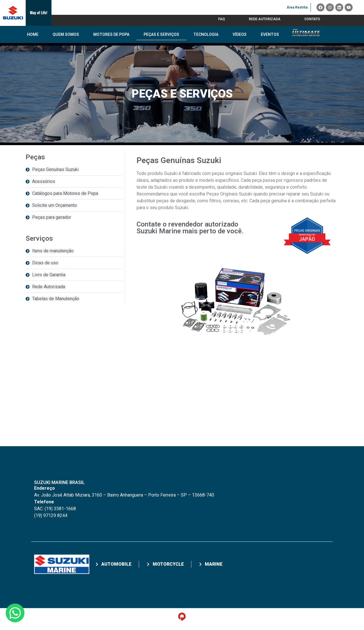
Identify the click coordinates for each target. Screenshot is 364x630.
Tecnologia (206, 34)
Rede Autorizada (265, 19)
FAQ (222, 19)
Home (33, 34)
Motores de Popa (111, 34)
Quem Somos (66, 34)
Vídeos (240, 34)
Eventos (270, 34)
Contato (312, 19)
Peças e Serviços (161, 34)
